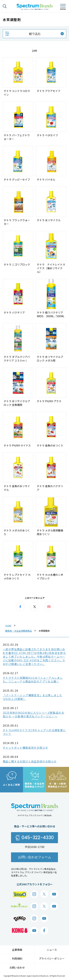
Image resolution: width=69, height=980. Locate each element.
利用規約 (17, 958)
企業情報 (17, 950)
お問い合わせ (17, 967)
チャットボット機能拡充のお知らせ (25, 748)
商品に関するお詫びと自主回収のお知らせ (30, 761)
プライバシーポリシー (52, 958)
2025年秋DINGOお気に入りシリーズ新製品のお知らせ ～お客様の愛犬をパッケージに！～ (33, 714)
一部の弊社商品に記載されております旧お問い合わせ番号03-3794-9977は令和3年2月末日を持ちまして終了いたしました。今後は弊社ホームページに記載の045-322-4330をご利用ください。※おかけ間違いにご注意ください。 (34, 657)
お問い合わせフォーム (35, 857)
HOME (8, 626)
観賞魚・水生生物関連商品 (19, 631)
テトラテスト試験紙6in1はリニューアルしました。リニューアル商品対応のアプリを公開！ (33, 680)
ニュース (52, 950)
